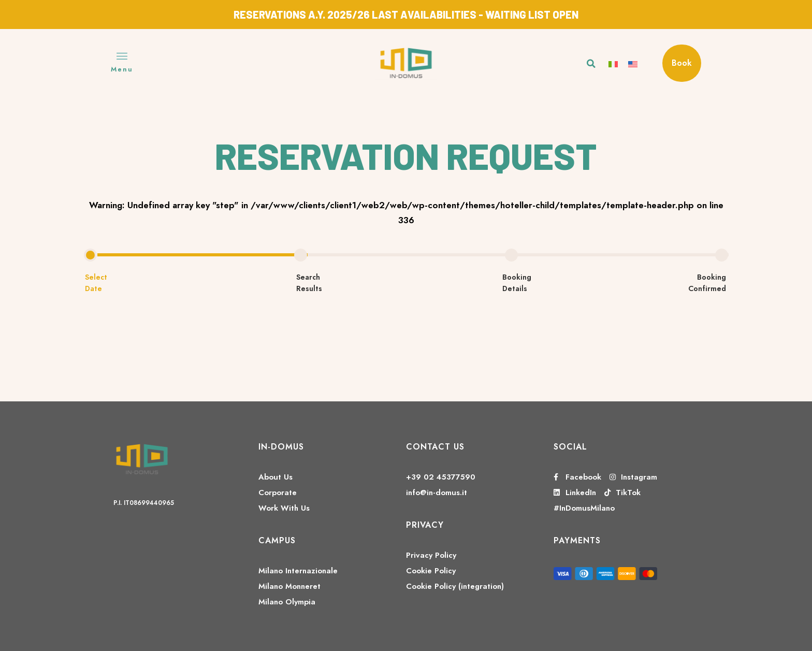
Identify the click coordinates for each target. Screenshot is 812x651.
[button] (591, 64)
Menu (122, 69)
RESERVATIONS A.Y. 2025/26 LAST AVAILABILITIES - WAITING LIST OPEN (406, 15)
